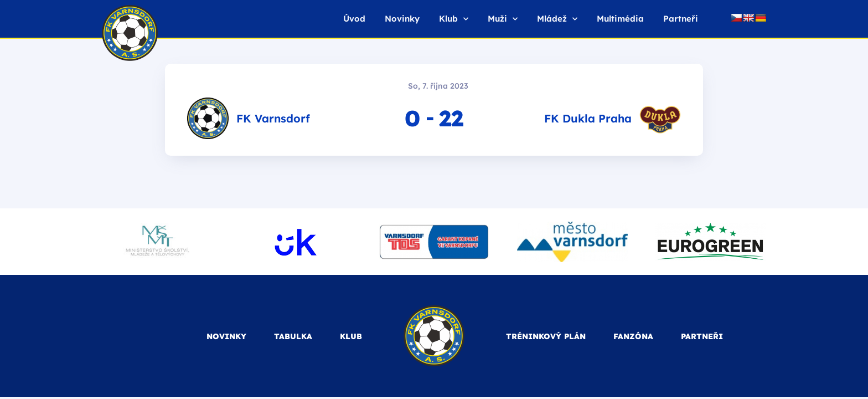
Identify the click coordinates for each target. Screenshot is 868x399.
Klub (454, 19)
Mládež (557, 19)
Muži (503, 19)
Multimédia (620, 19)
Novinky (402, 19)
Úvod (354, 19)
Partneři (681, 19)
